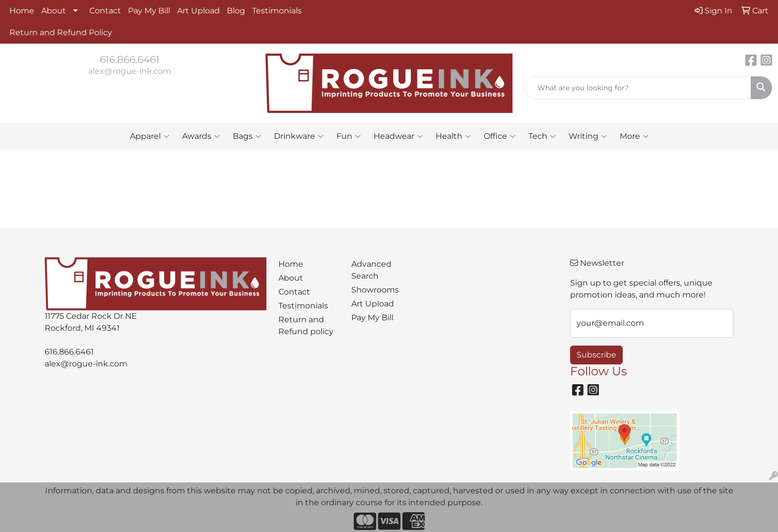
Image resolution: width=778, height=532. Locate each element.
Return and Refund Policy (61, 32)
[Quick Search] (638, 88)
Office (500, 136)
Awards (201, 136)
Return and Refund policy (306, 325)
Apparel (150, 136)
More (634, 136)
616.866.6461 (130, 59)
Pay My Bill (149, 11)
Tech (542, 136)
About (54, 11)
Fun (349, 136)
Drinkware (299, 136)
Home (22, 11)
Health (453, 136)
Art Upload (198, 11)
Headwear (398, 136)
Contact (105, 11)
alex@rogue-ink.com (130, 71)
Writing (588, 136)
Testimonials (277, 11)
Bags (247, 136)
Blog (236, 11)
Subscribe (596, 355)
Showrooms (375, 290)
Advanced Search (371, 270)
